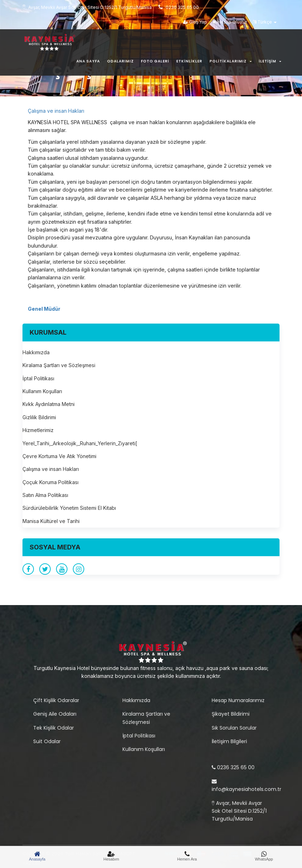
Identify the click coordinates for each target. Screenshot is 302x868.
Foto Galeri (155, 61)
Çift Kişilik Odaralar (56, 700)
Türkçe (265, 22)
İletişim (270, 61)
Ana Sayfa (88, 61)
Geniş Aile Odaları (55, 714)
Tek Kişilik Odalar (54, 728)
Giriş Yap (195, 22)
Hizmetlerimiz (38, 430)
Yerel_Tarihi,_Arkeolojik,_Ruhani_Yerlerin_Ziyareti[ (80, 443)
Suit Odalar (47, 741)
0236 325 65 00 (233, 767)
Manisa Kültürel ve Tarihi (51, 521)
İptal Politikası (38, 378)
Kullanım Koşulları (42, 391)
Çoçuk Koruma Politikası (51, 482)
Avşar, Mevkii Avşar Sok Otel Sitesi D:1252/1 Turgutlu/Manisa (239, 811)
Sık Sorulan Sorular (234, 728)
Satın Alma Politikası (45, 495)
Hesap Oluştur (230, 22)
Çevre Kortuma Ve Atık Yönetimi (59, 456)
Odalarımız (120, 61)
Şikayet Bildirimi (231, 714)
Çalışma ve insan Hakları (56, 111)
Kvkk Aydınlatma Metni (49, 404)
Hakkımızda (36, 352)
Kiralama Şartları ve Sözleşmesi (59, 365)
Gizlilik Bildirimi (39, 417)
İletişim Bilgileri (229, 741)
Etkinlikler (189, 61)
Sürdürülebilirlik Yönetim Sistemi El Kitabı (69, 508)
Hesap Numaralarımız (238, 700)
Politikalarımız (231, 61)
